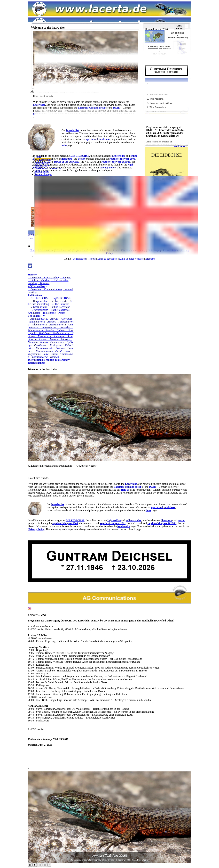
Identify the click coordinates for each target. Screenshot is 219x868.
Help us (65, 277)
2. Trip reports (58, 301)
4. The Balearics (59, 304)
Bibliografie (48, 313)
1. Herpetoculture (38, 301)
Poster (61, 313)
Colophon (34, 277)
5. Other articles (38, 307)
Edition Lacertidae (59, 307)
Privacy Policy (50, 277)
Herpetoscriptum (38, 310)
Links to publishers (39, 280)
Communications (52, 289)
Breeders (43, 283)
